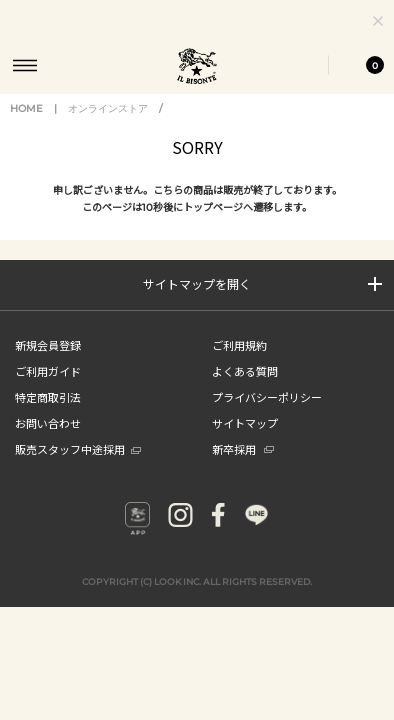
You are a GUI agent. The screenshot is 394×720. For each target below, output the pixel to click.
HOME (26, 127)
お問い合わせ (48, 442)
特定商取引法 (48, 416)
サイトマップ (245, 442)
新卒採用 (243, 468)
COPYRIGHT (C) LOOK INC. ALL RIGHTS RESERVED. (197, 600)
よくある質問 (245, 390)
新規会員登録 (48, 364)
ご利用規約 (239, 364)
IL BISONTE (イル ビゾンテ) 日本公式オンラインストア (197, 68)
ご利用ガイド (48, 390)
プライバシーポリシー (267, 416)
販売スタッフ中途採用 (78, 468)
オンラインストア (108, 127)
